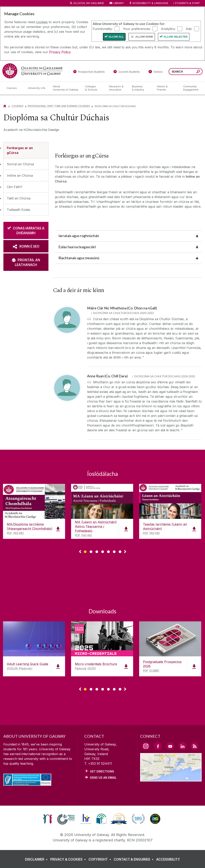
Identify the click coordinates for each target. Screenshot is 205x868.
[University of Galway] (32, 71)
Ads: (189, 29)
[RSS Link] (195, 746)
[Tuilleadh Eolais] (26, 210)
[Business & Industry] (141, 88)
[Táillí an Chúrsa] (26, 198)
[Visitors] (156, 72)
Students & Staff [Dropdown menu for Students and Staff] (187, 3)
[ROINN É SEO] (26, 246)
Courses (18, 106)
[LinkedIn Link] (182, 746)
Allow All (116, 37)
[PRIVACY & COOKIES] (69, 859)
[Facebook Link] (158, 746)
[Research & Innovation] (117, 88)
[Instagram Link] (146, 746)
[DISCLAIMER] (37, 859)
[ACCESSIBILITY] (168, 859)
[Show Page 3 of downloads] (97, 551)
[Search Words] (186, 72)
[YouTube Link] (170, 746)
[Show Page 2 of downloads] (91, 551)
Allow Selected (176, 37)
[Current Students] (127, 72)
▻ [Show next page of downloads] (125, 552)
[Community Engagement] (191, 88)
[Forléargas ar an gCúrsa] (26, 150)
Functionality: (103, 29)
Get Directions (102, 771)
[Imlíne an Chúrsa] (26, 175)
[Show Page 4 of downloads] (103, 551)
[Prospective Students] (89, 72)
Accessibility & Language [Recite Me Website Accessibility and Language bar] (149, 3)
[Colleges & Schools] (94, 88)
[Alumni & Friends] (167, 88)
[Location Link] (171, 779)
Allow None (144, 37)
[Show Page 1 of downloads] (85, 551)
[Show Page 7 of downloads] (120, 551)
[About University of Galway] (66, 88)
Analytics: (168, 29)
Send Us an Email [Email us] (103, 778)
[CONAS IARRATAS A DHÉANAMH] (26, 230)
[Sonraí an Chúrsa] (26, 164)
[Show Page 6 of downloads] (114, 551)
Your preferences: (137, 29)
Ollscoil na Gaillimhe (89, 3)
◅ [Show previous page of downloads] (80, 552)
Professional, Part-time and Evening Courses (59, 106)
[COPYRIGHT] (101, 859)
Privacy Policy (60, 52)
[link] (48, 819)
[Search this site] (198, 72)
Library (119, 3)
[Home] (5, 106)
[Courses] (14, 88)
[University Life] (37, 88)
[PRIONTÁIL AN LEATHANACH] (26, 262)
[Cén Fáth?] (26, 187)
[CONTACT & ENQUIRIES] (134, 859)
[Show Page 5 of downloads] (108, 551)
